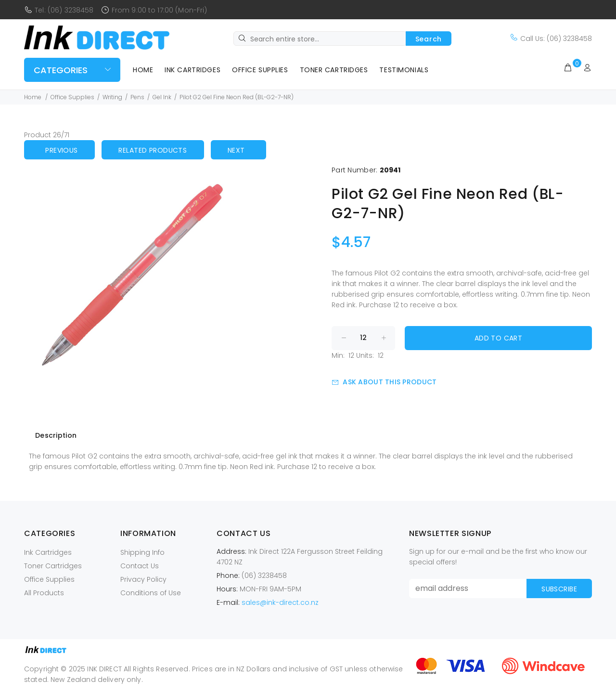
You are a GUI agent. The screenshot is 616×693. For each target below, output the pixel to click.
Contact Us (140, 566)
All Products (44, 593)
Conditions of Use (151, 593)
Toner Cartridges (334, 70)
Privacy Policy (143, 579)
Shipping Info (142, 552)
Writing (112, 97)
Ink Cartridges (192, 70)
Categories (61, 70)
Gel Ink (162, 97)
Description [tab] (56, 435)
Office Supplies (260, 70)
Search (429, 39)
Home (143, 70)
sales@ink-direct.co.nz (280, 602)
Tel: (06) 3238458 (64, 10)
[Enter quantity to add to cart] (363, 338)
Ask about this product (384, 382)
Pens (137, 97)
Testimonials (404, 70)
